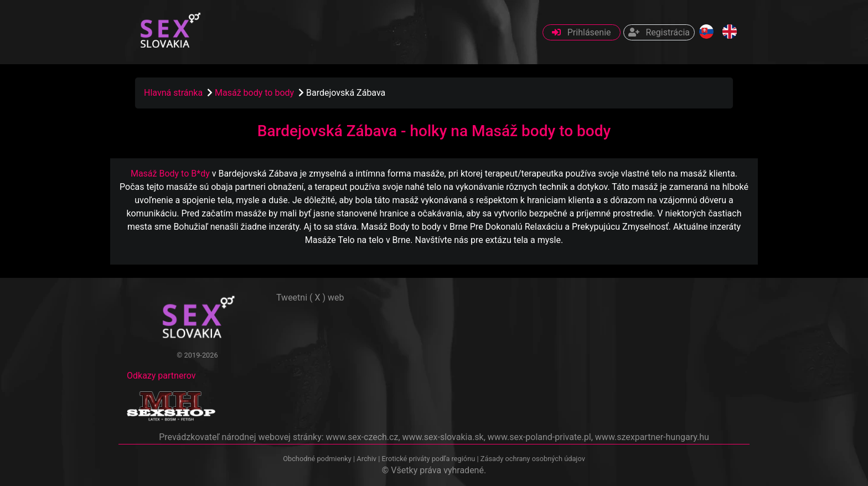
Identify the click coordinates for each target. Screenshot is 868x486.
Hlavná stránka (173, 93)
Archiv (366, 459)
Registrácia (659, 32)
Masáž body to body (255, 93)
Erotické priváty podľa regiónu (428, 459)
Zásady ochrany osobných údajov (533, 459)
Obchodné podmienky (318, 459)
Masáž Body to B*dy (170, 174)
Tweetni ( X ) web (310, 298)
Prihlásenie (582, 32)
